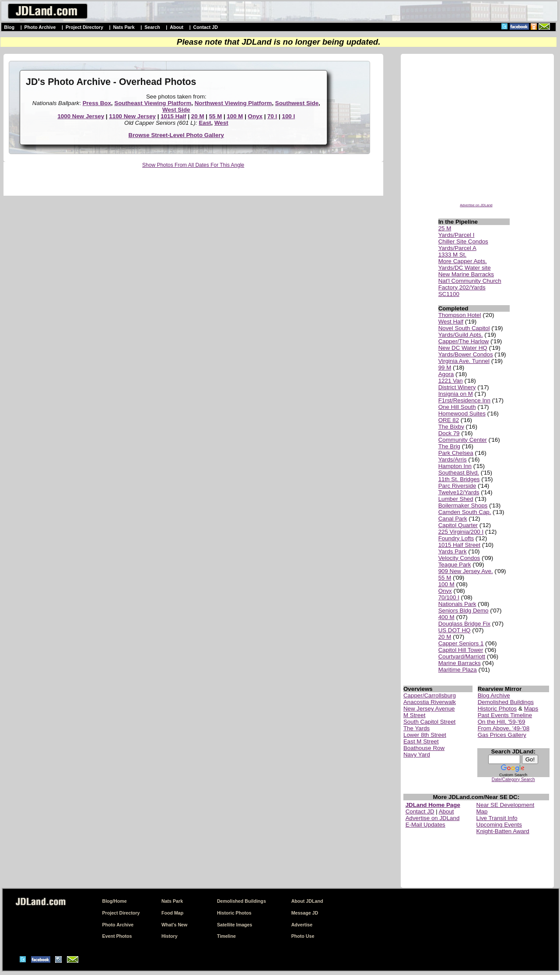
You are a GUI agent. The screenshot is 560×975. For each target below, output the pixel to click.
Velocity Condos (459, 558)
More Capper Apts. (463, 261)
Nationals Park (457, 604)
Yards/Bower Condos (466, 354)
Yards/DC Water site (465, 268)
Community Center (463, 440)
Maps (531, 709)
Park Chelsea (456, 453)
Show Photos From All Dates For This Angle (193, 165)
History (170, 936)
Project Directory (84, 27)
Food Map (172, 913)
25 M (445, 228)
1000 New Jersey (81, 116)
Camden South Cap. (465, 512)
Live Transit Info (497, 818)
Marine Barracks (460, 663)
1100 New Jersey (132, 116)
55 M (216, 116)
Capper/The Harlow (464, 341)
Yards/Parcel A (457, 248)
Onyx (255, 116)
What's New (174, 925)
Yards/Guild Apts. (461, 335)
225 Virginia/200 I (461, 532)
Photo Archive (40, 27)
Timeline (226, 936)
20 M (198, 116)
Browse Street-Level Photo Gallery (177, 135)
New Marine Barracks (466, 274)
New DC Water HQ (463, 348)
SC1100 (449, 294)
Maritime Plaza (458, 670)
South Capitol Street (429, 722)
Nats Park (124, 27)
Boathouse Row (424, 748)
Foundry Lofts (456, 538)
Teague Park (455, 565)
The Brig (449, 446)
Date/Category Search (513, 780)
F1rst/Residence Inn (464, 400)
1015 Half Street (459, 545)
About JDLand (307, 901)
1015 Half (173, 116)
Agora (446, 374)
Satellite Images (235, 925)
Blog (9, 27)
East (205, 123)
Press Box (97, 103)
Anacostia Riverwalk (430, 702)
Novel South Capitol (464, 328)
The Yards (416, 728)
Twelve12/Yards (459, 492)
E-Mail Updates (425, 825)
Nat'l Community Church (470, 281)
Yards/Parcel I (457, 235)
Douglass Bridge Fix (464, 624)
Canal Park (453, 519)
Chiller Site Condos (463, 241)
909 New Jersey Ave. (466, 571)
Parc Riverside (457, 486)
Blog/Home (114, 901)
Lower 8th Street (425, 735)
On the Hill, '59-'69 (502, 722)
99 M (445, 368)
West (221, 123)
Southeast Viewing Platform (153, 103)
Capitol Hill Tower (461, 650)
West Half (451, 322)
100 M (235, 116)
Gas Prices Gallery (502, 735)
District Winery (457, 387)
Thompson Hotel (460, 315)
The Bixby (451, 427)
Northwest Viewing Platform (233, 103)
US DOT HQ (455, 630)
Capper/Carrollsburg (430, 695)
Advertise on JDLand (476, 205)
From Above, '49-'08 (504, 728)
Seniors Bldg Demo (464, 611)
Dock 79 (449, 433)
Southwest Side (297, 103)
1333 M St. (452, 255)
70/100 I (449, 597)
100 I (288, 116)
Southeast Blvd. (459, 473)
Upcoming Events (499, 825)
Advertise (302, 925)
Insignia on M (456, 394)
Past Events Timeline (505, 715)
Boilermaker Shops (463, 505)
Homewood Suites (462, 414)
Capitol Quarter (458, 525)
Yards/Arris (453, 459)
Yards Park (453, 551)
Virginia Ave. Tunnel (464, 361)
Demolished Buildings (506, 702)
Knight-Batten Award (503, 831)
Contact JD (206, 27)
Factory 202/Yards (462, 287)
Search (152, 27)
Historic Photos (497, 709)
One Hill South (457, 407)
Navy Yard (417, 755)
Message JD (305, 913)
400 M (446, 617)
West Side (176, 110)
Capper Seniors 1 (461, 643)
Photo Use (303, 936)
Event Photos (117, 936)
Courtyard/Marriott (462, 656)
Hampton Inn (455, 466)
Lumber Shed (456, 499)
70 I (272, 116)
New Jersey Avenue (429, 709)
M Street (414, 715)
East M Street (421, 741)
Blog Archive (494, 695)
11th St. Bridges (459, 479)
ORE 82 (449, 420)
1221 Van (451, 381)
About (177, 27)
